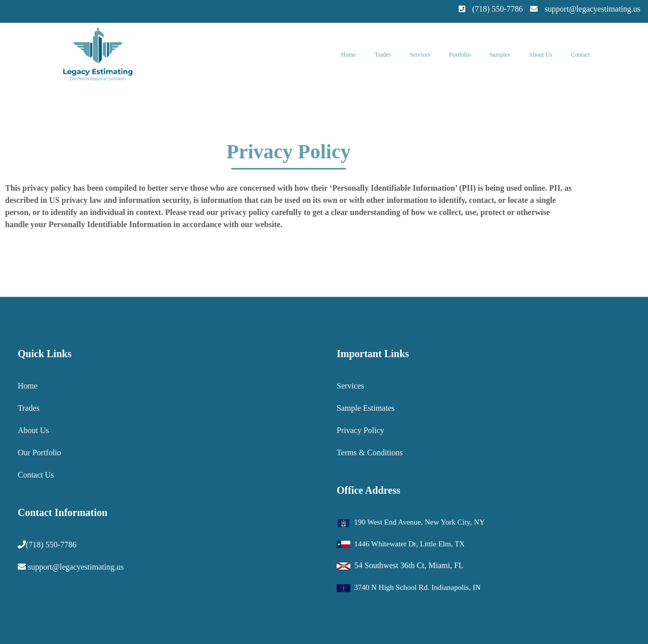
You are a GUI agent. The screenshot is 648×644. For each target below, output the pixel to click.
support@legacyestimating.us (76, 567)
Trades (383, 55)
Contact (580, 55)
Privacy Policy (360, 430)
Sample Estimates (366, 408)
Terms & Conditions (370, 453)
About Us (540, 55)
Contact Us (36, 475)
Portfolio (460, 55)
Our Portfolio (39, 453)
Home (349, 55)
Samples (500, 55)
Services (420, 55)
